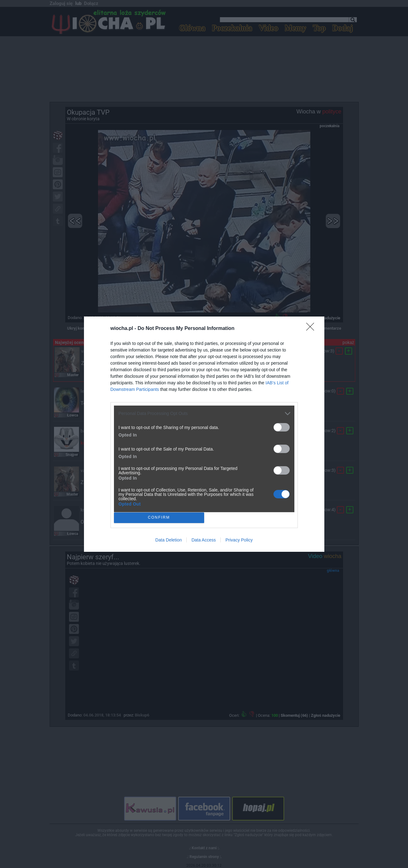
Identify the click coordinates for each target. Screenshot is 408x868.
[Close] (312, 329)
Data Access (204, 540)
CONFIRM (159, 517)
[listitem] (204, 414)
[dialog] (204, 434)
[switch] (282, 427)
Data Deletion (169, 540)
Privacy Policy (239, 540)
